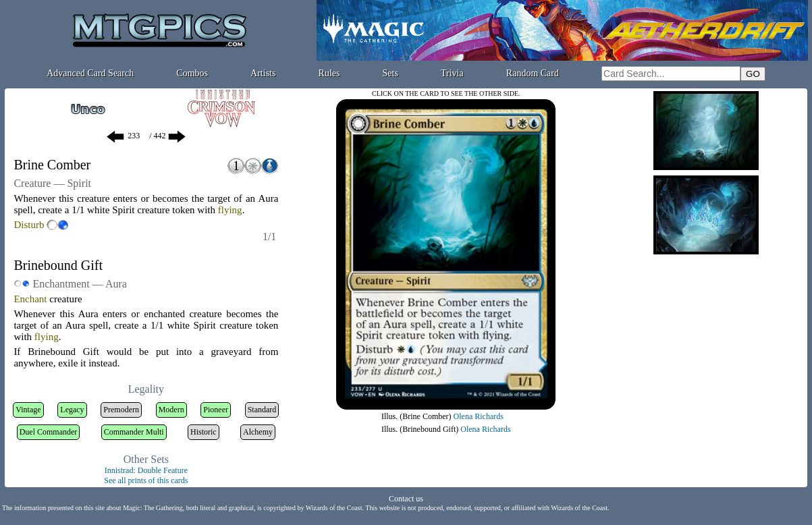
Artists (263, 73)
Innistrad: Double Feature (146, 470)
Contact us (406, 499)
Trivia (452, 73)
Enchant (30, 299)
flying (230, 210)
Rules (329, 73)
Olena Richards (479, 416)
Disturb (29, 225)
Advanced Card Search (90, 73)
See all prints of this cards (146, 480)
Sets (390, 73)
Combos (192, 73)
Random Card (533, 73)
